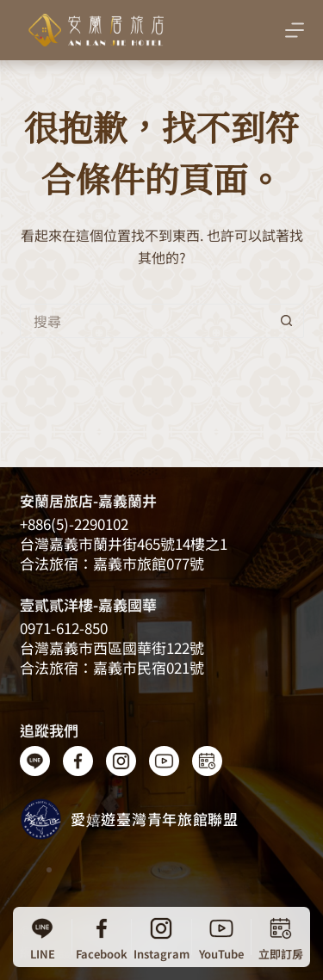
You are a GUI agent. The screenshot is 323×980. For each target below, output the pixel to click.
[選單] (295, 30)
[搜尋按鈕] (287, 321)
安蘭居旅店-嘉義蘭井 (88, 500)
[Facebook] (102, 937)
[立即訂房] (281, 937)
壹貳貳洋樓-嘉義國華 (88, 604)
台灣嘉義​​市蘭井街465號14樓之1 (124, 543)
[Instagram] (161, 937)
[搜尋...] (145, 321)
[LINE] (42, 937)
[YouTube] (221, 937)
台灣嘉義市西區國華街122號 (112, 647)
